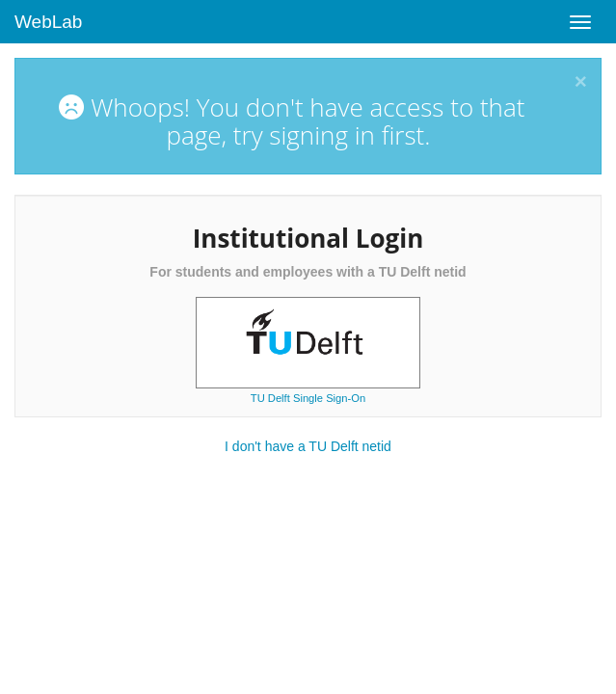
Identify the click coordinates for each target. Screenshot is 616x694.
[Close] (581, 82)
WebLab (48, 22)
